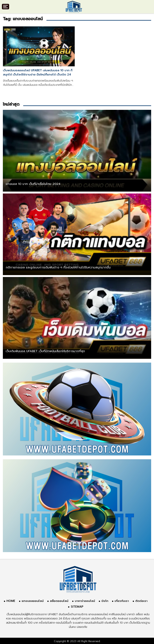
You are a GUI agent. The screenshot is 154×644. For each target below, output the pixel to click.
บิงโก (105, 601)
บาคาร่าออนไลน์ (85, 601)
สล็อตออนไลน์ (59, 601)
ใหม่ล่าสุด (11, 104)
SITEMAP (77, 607)
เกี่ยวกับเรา (122, 601)
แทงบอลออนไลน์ (33, 601)
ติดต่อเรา (141, 601)
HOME (11, 601)
